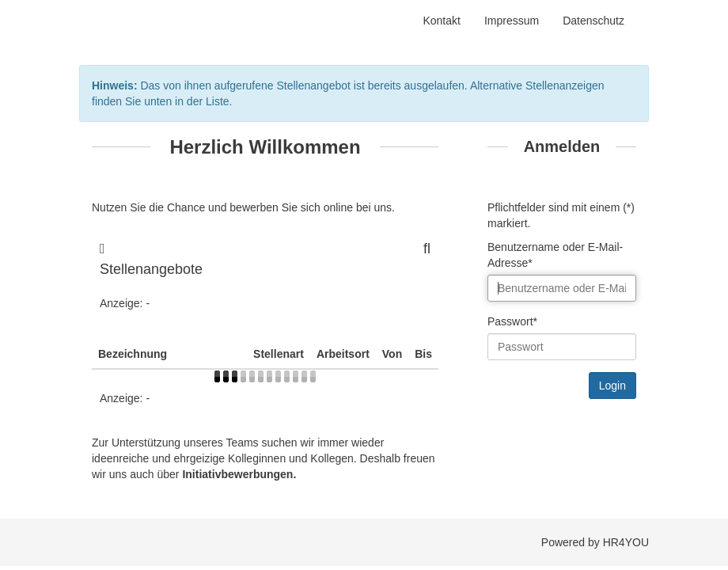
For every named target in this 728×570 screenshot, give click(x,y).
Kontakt (441, 21)
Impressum (512, 21)
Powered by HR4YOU (595, 542)
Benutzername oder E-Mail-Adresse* (555, 255)
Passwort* (512, 321)
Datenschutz (593, 21)
